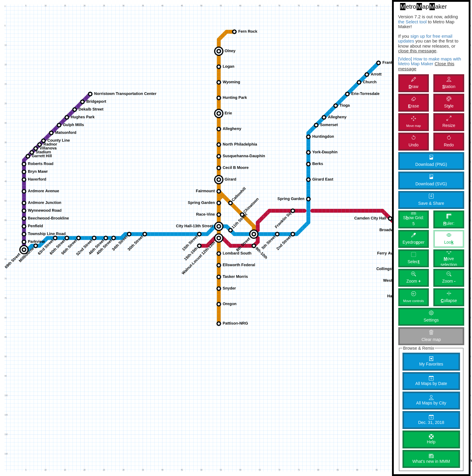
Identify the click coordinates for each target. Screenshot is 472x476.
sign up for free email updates (425, 39)
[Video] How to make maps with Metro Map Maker (430, 61)
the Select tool (413, 22)
